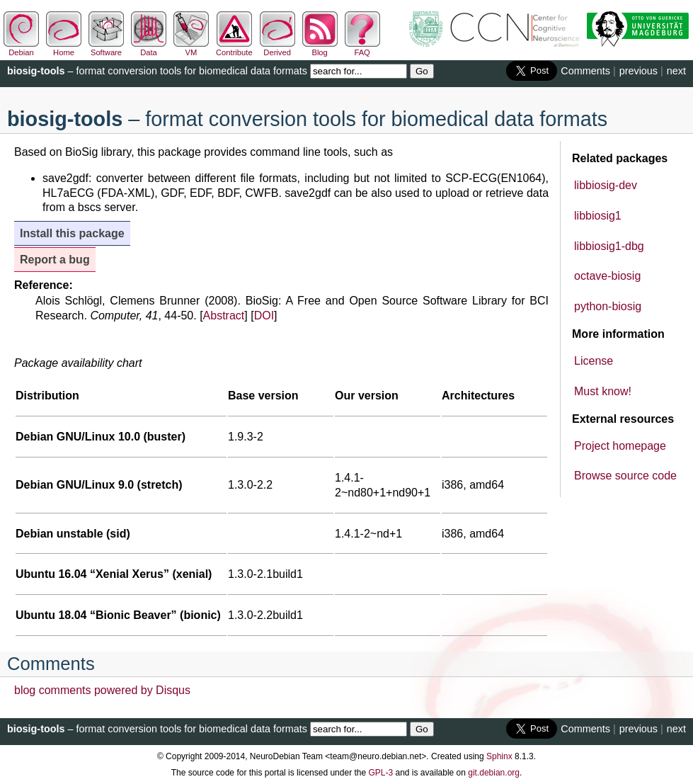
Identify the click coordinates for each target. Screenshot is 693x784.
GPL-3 (380, 773)
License (594, 361)
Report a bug (55, 260)
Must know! (603, 391)
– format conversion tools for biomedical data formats (157, 71)
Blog (320, 48)
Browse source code (625, 476)
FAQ (362, 48)
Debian (21, 48)
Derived (277, 48)
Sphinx (499, 756)
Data (149, 48)
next (676, 71)
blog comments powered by (102, 690)
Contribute (234, 48)
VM (191, 48)
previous (638, 71)
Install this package (72, 233)
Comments (585, 71)
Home (64, 48)
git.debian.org (494, 773)
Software (106, 48)
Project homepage (620, 446)
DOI (264, 316)
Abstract (224, 316)
